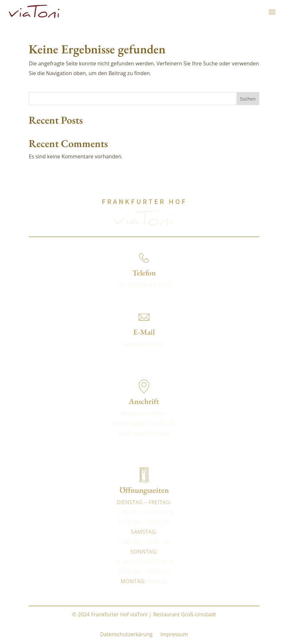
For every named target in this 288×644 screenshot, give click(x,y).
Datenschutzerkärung (126, 634)
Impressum (174, 634)
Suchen (248, 99)
